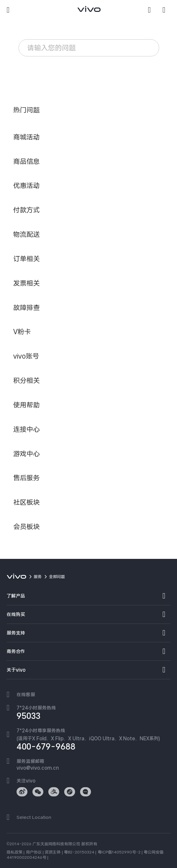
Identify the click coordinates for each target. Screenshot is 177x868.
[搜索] (152, 10)
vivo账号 (38, 80)
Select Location (34, 817)
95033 (28, 716)
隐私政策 (15, 852)
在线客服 (26, 694)
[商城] (166, 10)
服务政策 (38, 68)
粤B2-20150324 (79, 852)
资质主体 (53, 852)
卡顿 (91, 68)
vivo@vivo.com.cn (38, 768)
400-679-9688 (46, 747)
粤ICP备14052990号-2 (119, 852)
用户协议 (34, 852)
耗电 (67, 68)
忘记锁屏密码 (78, 80)
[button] (11, 10)
